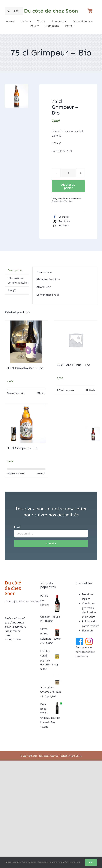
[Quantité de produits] (68, 173)
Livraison (87, 631)
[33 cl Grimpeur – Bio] (26, 423)
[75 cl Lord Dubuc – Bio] (76, 340)
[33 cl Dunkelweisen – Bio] (26, 342)
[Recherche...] (14, 11)
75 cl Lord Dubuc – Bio (73, 365)
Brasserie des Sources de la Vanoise (67, 200)
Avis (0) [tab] (12, 290)
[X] (61, 221)
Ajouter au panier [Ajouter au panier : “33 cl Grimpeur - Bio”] (17, 473)
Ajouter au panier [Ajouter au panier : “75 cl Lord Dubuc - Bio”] (66, 390)
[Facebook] (61, 217)
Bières (65, 198)
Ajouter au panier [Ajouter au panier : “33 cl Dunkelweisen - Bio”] (17, 393)
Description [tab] (15, 270)
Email (17, 527)
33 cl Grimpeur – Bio (22, 448)
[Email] (60, 226)
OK (91, 862)
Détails (42, 393)
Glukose (78, 756)
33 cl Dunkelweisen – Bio (25, 368)
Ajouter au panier (68, 186)
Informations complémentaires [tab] (18, 280)
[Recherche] (9, 11)
